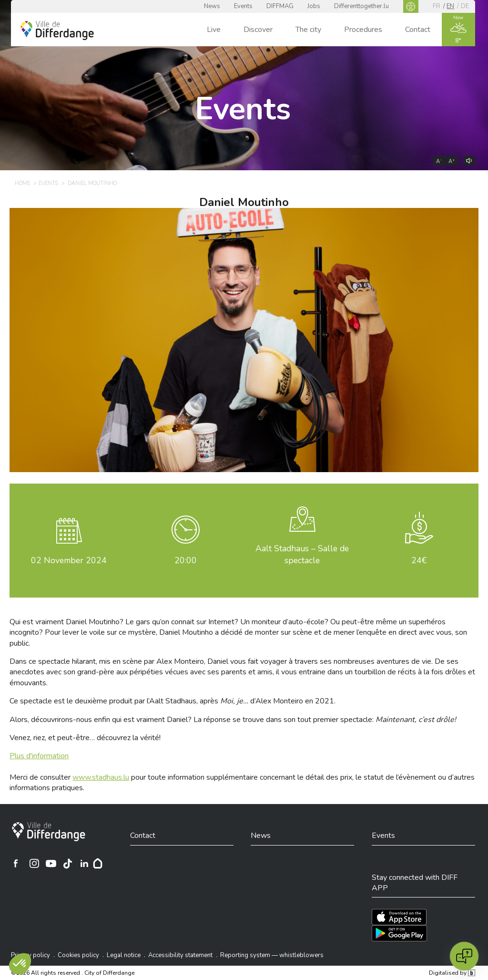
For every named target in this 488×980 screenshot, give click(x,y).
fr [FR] (437, 6)
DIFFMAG (280, 6)
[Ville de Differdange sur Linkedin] (84, 863)
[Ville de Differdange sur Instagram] (34, 863)
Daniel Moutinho (244, 202)
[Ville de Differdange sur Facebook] (16, 863)
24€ (419, 560)
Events (243, 6)
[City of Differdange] (49, 832)
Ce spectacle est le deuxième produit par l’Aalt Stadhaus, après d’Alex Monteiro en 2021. (173, 701)
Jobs (314, 6)
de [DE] (465, 6)
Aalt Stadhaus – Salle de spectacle (302, 554)
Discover (258, 30)
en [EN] (450, 6)
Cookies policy (78, 955)
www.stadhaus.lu (101, 777)
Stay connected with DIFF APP (415, 883)
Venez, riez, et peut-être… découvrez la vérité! (85, 738)
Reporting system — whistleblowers (272, 955)
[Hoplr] (98, 863)
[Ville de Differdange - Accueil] (57, 31)
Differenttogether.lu (361, 6)
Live (214, 30)
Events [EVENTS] (48, 183)
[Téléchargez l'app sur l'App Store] (399, 917)
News (212, 6)
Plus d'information (39, 756)
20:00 (186, 560)
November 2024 (69, 560)
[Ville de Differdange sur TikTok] (68, 863)
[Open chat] (464, 956)
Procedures (363, 30)
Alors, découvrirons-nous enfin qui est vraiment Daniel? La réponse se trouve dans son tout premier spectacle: (233, 720)
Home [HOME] (22, 183)
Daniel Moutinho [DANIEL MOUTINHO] (92, 183)
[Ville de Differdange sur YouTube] (51, 863)
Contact (418, 30)
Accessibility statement (180, 955)
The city (308, 30)
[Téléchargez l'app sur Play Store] (399, 933)
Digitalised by (452, 973)
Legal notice (124, 955)
